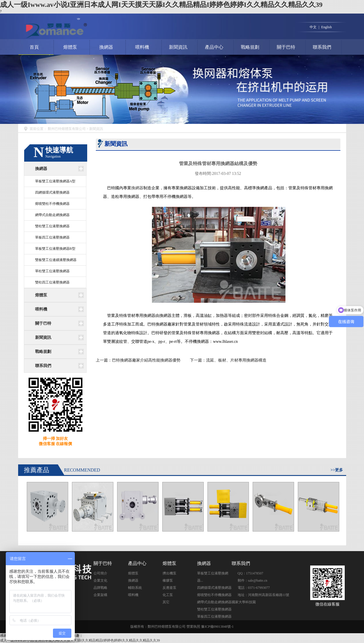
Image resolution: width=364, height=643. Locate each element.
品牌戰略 (100, 588)
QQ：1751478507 (250, 573)
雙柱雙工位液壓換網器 (52, 226)
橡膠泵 (168, 580)
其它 (166, 602)
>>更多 (337, 470)
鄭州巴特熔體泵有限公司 (67, 129)
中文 (313, 27)
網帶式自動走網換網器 (52, 215)
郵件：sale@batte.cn (252, 580)
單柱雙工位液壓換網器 (52, 271)
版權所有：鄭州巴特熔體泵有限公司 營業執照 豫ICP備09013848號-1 (182, 627)
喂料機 (142, 47)
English (326, 27)
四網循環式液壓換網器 (52, 192)
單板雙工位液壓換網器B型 (55, 249)
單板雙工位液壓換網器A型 (55, 181)
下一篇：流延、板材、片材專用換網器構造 (228, 360)
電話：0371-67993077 (254, 588)
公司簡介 (100, 573)
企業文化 (100, 580)
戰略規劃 (250, 47)
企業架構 (100, 595)
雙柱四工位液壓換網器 (52, 282)
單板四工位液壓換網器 (52, 237)
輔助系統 (135, 588)
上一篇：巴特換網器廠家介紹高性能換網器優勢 (139, 360)
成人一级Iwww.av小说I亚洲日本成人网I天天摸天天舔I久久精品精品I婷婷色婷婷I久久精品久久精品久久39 (161, 5)
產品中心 (214, 47)
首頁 (34, 47)
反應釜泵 (169, 588)
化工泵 (168, 595)
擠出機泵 (169, 573)
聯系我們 (322, 47)
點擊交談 (278, 571)
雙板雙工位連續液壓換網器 (56, 260)
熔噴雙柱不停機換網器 (52, 204)
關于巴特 (286, 47)
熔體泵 (70, 47)
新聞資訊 (178, 47)
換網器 (106, 47)
